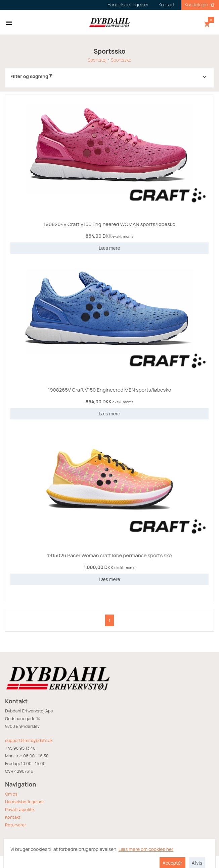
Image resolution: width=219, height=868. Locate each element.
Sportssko (121, 60)
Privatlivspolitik (20, 809)
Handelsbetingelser (25, 802)
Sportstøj (97, 60)
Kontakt (13, 817)
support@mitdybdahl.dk (29, 740)
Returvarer (16, 825)
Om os (11, 794)
